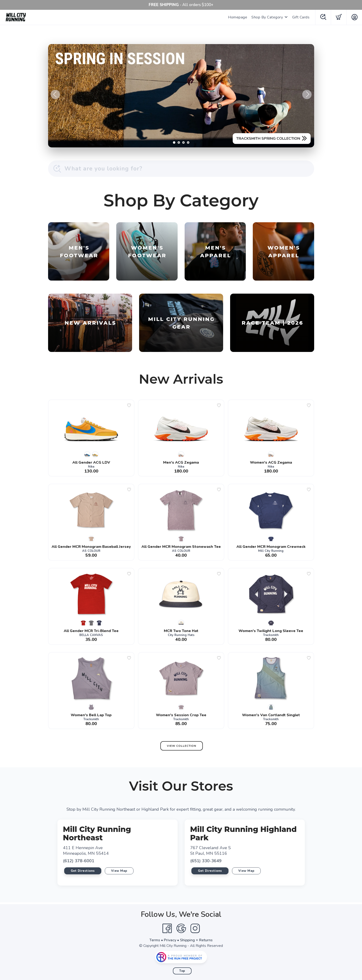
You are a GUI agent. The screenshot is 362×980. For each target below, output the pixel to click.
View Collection (182, 746)
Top (182, 971)
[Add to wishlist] (129, 405)
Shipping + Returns (196, 940)
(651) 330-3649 (206, 861)
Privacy (170, 940)
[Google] (181, 928)
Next (307, 94)
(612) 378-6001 (79, 861)
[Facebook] (167, 928)
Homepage (238, 17)
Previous (55, 94)
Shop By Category (267, 17)
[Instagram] (195, 928)
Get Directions (83, 871)
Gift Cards (301, 17)
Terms (155, 940)
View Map (119, 871)
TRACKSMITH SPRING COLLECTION (268, 139)
